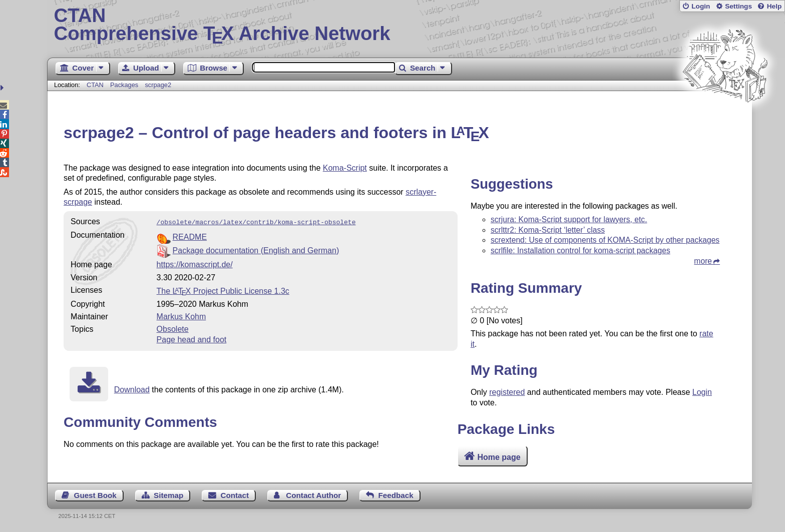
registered (507, 392)
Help (774, 6)
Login (701, 6)
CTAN (95, 85)
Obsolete (173, 328)
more (703, 261)
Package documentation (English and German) (256, 249)
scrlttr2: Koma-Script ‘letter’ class (548, 230)
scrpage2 (158, 85)
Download (132, 389)
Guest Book (95, 495)
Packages (125, 85)
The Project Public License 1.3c (223, 290)
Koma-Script (345, 168)
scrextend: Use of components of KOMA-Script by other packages (605, 240)
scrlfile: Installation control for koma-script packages (580, 250)
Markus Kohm (181, 316)
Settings (738, 6)
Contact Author (313, 495)
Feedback (396, 495)
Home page (499, 457)
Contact (235, 495)
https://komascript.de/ (195, 263)
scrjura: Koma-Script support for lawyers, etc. (569, 219)
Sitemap (168, 495)
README (190, 236)
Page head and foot (192, 339)
